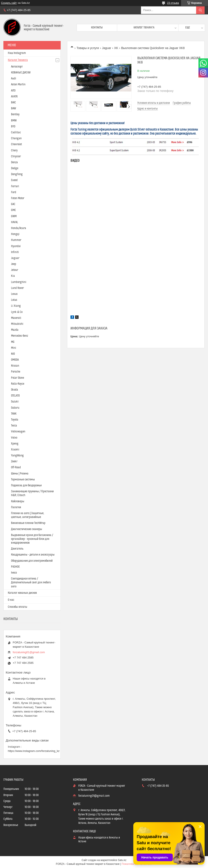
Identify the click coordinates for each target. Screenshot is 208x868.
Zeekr (14, 461)
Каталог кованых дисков (22, 593)
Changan (16, 138)
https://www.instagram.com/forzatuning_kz (34, 751)
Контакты (97, 28)
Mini (14, 348)
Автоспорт (17, 67)
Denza (14, 162)
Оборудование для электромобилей (32, 561)
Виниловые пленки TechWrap (28, 523)
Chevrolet (16, 144)
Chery (14, 151)
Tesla (14, 426)
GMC (13, 210)
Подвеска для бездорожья (26, 485)
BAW (13, 108)
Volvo (14, 438)
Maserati (16, 318)
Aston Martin (18, 84)
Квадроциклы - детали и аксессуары (33, 555)
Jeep (14, 264)
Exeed (14, 180)
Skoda (15, 390)
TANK (14, 414)
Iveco (14, 573)
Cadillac (16, 132)
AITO (13, 91)
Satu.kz (122, 860)
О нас (11, 600)
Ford (14, 192)
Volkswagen (18, 432)
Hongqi (15, 234)
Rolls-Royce (18, 384)
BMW (14, 121)
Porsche (16, 372)
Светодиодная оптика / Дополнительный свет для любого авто (31, 582)
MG (13, 342)
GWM (14, 216)
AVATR (14, 97)
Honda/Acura (19, 228)
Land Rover (17, 288)
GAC (13, 204)
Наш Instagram (17, 53)
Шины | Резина (20, 474)
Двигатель (17, 549)
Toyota (15, 420)
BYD (13, 127)
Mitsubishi (17, 324)
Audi (14, 79)
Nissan (15, 366)
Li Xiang (16, 306)
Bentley (15, 114)
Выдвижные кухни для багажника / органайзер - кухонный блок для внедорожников (32, 539)
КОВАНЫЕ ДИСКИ (21, 73)
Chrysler (16, 156)
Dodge (15, 168)
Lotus (14, 300)
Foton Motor (18, 198)
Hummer (16, 240)
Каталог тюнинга (144, 28)
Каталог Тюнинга (18, 60)
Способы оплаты (18, 607)
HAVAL (15, 222)
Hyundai (16, 246)
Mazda (15, 330)
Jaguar (107, 48)
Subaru (15, 408)
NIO (13, 354)
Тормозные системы (23, 480)
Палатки (16, 507)
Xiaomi (15, 450)
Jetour (15, 270)
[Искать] (200, 10)
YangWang (17, 456)
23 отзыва (173, 3)
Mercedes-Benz (20, 336)
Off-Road (16, 467)
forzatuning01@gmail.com (29, 652)
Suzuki (15, 402)
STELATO (15, 396)
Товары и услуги (88, 48)
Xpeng (15, 444)
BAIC (13, 103)
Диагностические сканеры (27, 529)
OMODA (15, 360)
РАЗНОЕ (15, 567)
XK (116, 48)
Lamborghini (19, 282)
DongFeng (17, 174)
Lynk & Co (17, 312)
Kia (13, 276)
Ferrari (15, 186)
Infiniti (15, 252)
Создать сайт (9, 3)
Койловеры (18, 501)
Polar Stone (18, 378)
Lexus (14, 294)
